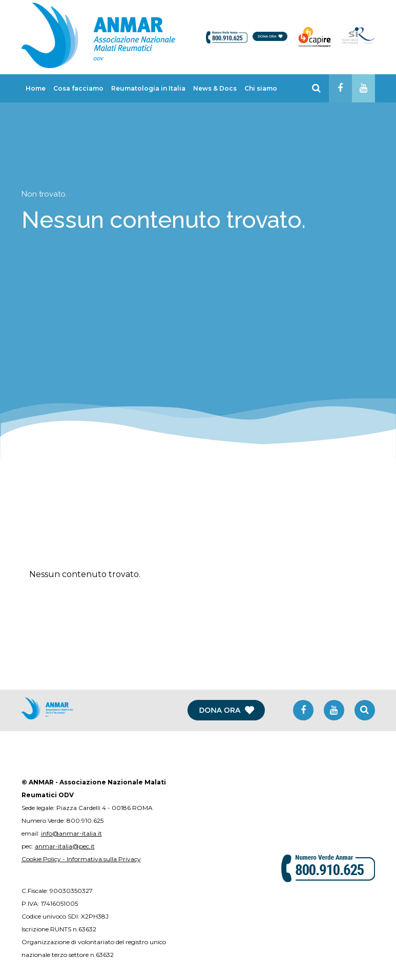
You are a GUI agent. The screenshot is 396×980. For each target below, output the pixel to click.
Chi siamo (261, 88)
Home (36, 88)
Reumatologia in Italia (148, 88)
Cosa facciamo (78, 88)
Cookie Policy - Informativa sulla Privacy (81, 859)
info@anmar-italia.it (71, 833)
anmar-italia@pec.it (65, 846)
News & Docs (215, 88)
